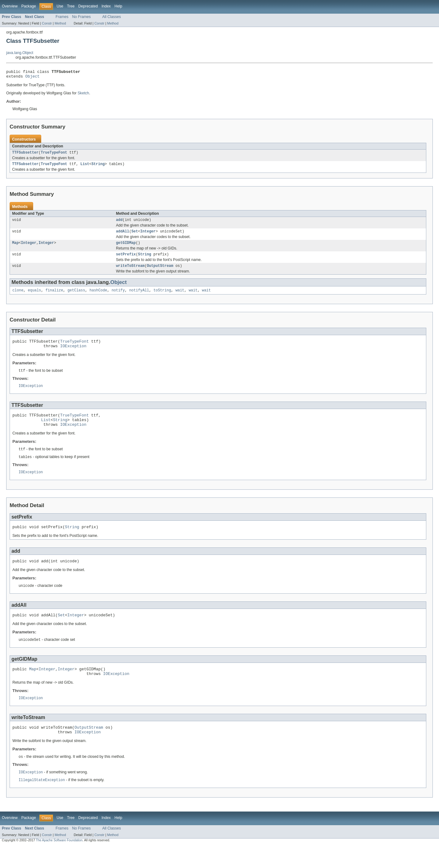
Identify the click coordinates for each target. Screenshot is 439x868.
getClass (76, 297)
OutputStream (160, 272)
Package (29, 6)
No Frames (82, 17)
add (119, 223)
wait (180, 297)
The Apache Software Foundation (59, 863)
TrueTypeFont (54, 155)
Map (15, 248)
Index (106, 6)
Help (118, 6)
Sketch (83, 95)
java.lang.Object (20, 53)
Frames (62, 17)
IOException (73, 354)
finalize (54, 297)
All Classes (112, 17)
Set (135, 236)
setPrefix (126, 260)
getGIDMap (126, 248)
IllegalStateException (42, 802)
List (85, 167)
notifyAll (139, 297)
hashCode (98, 297)
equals (35, 297)
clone (18, 297)
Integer (148, 236)
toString (162, 297)
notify (118, 297)
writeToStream (130, 272)
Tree (71, 6)
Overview (10, 6)
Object (33, 78)
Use (60, 6)
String (98, 167)
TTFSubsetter (25, 155)
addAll (123, 236)
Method (60, 23)
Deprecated (88, 6)
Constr (47, 23)
